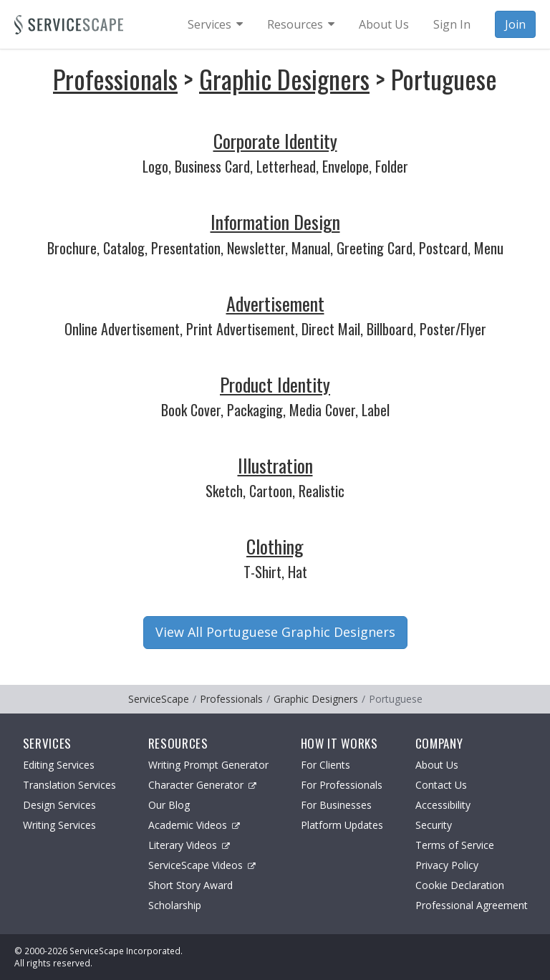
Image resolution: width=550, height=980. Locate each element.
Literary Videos (189, 845)
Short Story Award (190, 885)
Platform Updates (342, 825)
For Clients (325, 765)
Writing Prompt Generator (208, 765)
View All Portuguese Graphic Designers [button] (275, 632)
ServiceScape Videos (202, 865)
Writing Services (59, 825)
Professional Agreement (472, 905)
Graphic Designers (284, 78)
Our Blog (169, 805)
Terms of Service (455, 845)
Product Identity (275, 384)
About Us (437, 765)
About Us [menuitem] (384, 24)
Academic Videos (194, 825)
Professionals (115, 78)
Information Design (275, 222)
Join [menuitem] (515, 24)
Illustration (275, 465)
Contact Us (441, 785)
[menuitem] (215, 24)
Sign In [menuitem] (452, 24)
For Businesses (336, 805)
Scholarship (175, 905)
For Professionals (342, 785)
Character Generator (202, 785)
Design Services (59, 805)
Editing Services (59, 765)
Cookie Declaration (460, 885)
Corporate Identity (275, 141)
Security (434, 825)
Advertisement (275, 303)
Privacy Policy (447, 865)
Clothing (275, 546)
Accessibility (443, 805)
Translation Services (69, 785)
